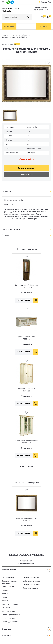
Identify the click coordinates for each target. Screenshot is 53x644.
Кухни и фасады (8, 611)
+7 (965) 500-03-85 (41, 10)
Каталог (11, 26)
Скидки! (44, 26)
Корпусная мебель (30, 588)
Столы (4, 597)
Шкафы (5, 594)
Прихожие (6, 608)
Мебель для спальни (31, 581)
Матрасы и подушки (10, 604)
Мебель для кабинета (11, 622)
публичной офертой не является (41, 12)
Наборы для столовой (11, 615)
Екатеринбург (46, 2)
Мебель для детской (31, 577)
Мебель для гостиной (31, 584)
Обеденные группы (10, 618)
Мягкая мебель (8, 577)
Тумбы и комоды (8, 587)
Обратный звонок (41, 7)
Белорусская (10, 10)
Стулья (5, 590)
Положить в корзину (26, 168)
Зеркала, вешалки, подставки (9, 582)
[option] (26, 83)
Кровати (5, 601)
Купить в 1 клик (27, 175)
